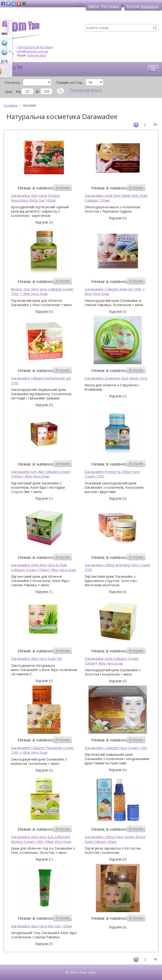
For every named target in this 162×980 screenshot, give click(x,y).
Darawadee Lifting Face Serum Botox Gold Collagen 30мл (115, 839)
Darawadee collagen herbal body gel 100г (41, 381)
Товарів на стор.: (70, 82)
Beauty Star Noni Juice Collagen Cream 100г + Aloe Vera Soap (42, 291)
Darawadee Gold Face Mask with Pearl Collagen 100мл (116, 198)
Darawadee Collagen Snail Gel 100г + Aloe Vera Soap (115, 291)
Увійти (94, 7)
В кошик (63, 187)
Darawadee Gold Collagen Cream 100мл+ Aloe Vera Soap (112, 661)
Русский (133, 7)
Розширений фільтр (86, 90)
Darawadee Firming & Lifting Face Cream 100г (112, 474)
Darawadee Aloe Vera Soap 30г (37, 659)
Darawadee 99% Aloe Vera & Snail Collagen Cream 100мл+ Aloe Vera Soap (43, 567)
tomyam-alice (37, 55)
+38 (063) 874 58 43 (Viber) (35, 47)
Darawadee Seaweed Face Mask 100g (116, 378)
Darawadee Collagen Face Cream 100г (116, 748)
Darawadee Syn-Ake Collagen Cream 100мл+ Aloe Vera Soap (41, 474)
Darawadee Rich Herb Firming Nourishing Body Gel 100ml (35, 198)
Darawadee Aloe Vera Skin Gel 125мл (41, 926)
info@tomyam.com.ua (32, 51)
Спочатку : (13, 82)
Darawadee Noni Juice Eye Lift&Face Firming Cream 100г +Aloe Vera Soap (41, 839)
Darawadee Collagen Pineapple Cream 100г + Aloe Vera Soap (42, 750)
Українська (149, 7)
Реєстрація (110, 7)
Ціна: (9, 92)
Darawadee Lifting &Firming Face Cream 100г (117, 567)
